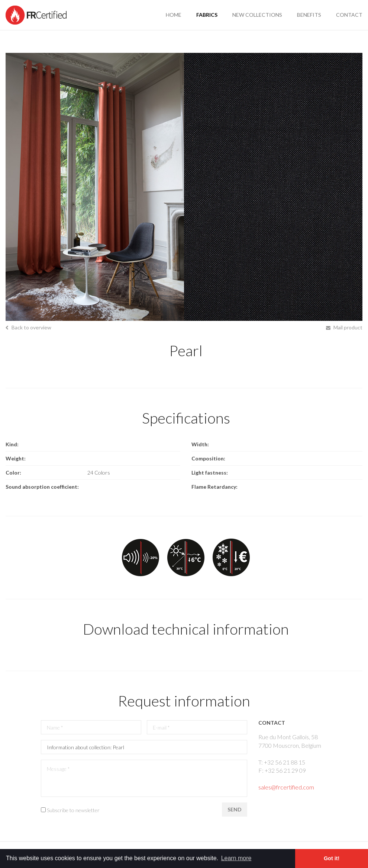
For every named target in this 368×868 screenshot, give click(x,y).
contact (349, 15)
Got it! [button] (332, 858)
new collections (257, 15)
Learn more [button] (236, 858)
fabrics (207, 15)
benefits (309, 15)
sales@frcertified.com (286, 787)
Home (174, 15)
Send (235, 809)
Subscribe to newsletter (73, 810)
